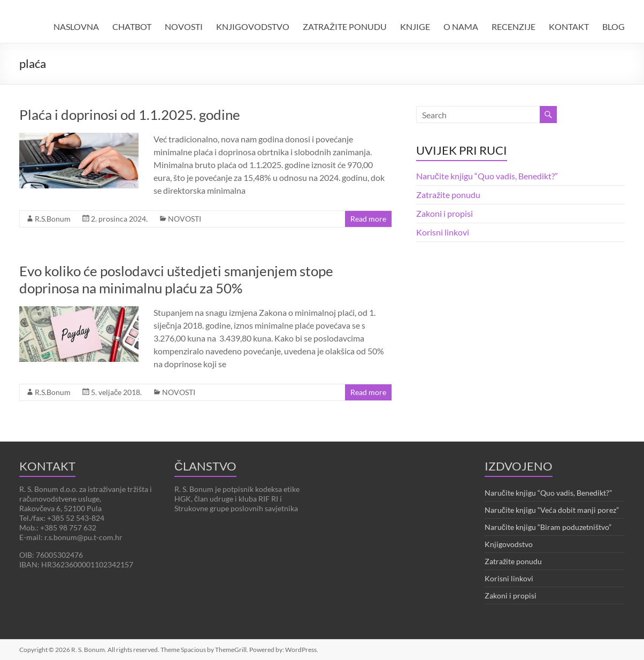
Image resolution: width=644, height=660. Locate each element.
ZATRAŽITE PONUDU (345, 26)
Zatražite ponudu (448, 195)
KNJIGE (415, 26)
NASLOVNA (76, 26)
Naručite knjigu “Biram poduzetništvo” (548, 527)
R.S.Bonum (53, 219)
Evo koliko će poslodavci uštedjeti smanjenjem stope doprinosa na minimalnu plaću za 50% (176, 279)
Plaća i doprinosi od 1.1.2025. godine (130, 115)
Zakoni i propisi (444, 213)
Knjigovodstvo (509, 544)
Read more (368, 219)
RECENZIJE (513, 26)
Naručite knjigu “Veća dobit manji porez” (552, 510)
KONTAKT (569, 26)
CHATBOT (132, 26)
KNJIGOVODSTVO (253, 26)
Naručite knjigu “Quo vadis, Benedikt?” (487, 176)
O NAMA (461, 26)
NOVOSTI (184, 26)
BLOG (614, 26)
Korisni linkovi (443, 232)
